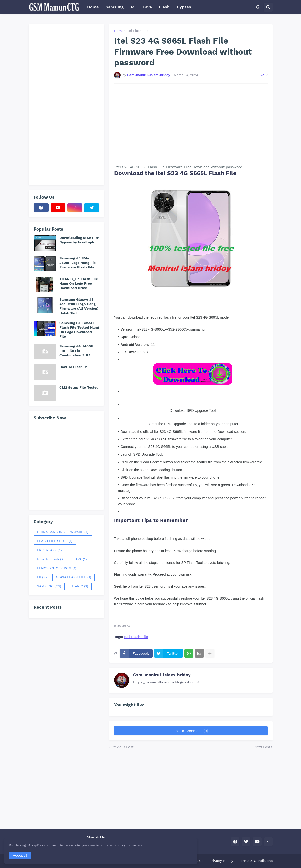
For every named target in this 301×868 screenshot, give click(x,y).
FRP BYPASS (50, 550)
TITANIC (79, 586)
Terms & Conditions (256, 861)
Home (119, 31)
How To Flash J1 (73, 367)
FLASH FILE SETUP (55, 541)
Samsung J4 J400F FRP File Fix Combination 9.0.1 (76, 351)
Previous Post (122, 747)
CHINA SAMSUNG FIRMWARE (63, 532)
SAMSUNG (49, 586)
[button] (258, 7)
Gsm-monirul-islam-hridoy (162, 675)
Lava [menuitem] (147, 7)
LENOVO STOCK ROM (57, 568)
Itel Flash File (138, 31)
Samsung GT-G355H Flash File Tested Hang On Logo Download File (79, 330)
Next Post (262, 747)
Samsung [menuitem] (115, 7)
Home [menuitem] (93, 7)
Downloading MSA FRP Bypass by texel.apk (79, 240)
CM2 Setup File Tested (79, 387)
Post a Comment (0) (191, 731)
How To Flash (51, 559)
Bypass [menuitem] (184, 7)
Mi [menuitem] (133, 7)
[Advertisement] (191, 124)
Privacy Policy (221, 861)
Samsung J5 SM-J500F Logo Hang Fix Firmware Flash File (77, 263)
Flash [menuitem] (164, 7)
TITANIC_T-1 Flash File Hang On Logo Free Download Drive (79, 283)
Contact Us (194, 861)
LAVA (80, 559)
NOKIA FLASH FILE (73, 577)
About (173, 861)
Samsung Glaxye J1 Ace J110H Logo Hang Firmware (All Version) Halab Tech (79, 306)
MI (42, 577)
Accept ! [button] (21, 854)
